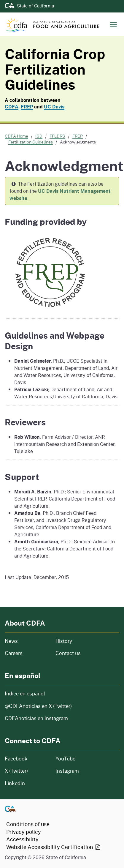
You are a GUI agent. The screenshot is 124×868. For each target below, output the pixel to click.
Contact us (68, 653)
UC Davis (54, 107)
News (27, 641)
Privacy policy (24, 832)
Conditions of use (28, 824)
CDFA (12, 107)
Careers (27, 653)
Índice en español (25, 693)
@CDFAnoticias (38, 706)
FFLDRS (57, 136)
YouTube (65, 759)
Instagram (67, 771)
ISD (39, 136)
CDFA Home (16, 136)
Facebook (16, 759)
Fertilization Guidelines (31, 142)
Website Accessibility (54, 847)
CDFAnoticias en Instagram (36, 718)
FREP (27, 107)
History (85, 641)
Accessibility (22, 839)
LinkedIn (15, 783)
